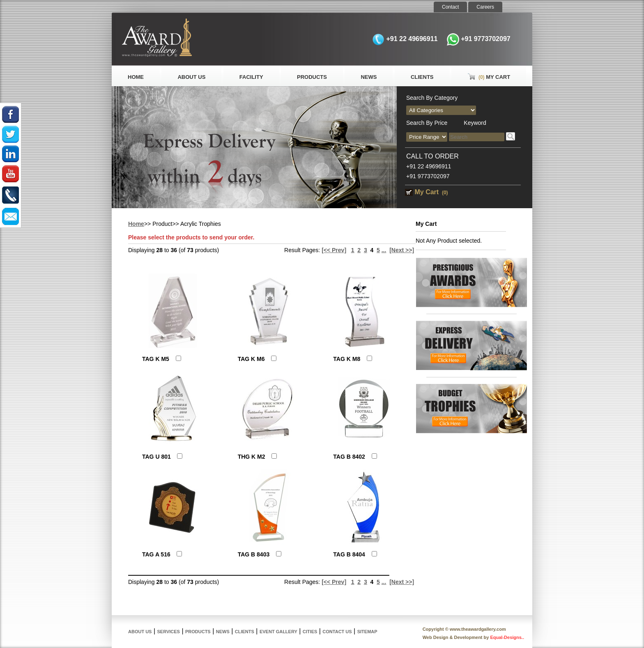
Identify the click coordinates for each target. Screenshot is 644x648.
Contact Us (337, 632)
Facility (251, 77)
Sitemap (367, 632)
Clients (422, 77)
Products (312, 77)
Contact (450, 7)
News (369, 77)
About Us (191, 77)
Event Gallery (278, 632)
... (384, 250)
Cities (310, 632)
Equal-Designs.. (507, 637)
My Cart (489, 77)
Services (169, 632)
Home (136, 77)
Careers (485, 7)
